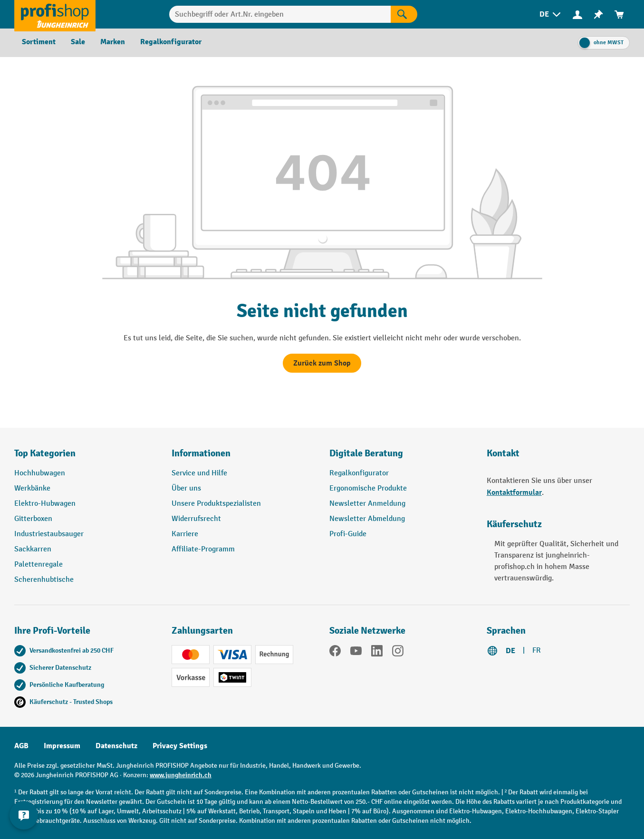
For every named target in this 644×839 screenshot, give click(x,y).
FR (537, 651)
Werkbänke (32, 488)
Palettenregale (38, 564)
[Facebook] (335, 653)
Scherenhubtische (44, 580)
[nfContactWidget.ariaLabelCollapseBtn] (24, 815)
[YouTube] (356, 653)
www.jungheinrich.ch (181, 775)
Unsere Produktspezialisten (216, 504)
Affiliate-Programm (203, 549)
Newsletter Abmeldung (367, 519)
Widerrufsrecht (196, 519)
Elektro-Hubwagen (45, 504)
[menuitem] (551, 14)
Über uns (186, 488)
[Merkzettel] (598, 14)
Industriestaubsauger (49, 534)
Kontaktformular (514, 492)
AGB (21, 746)
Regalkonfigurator (359, 473)
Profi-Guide (348, 534)
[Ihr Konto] (577, 14)
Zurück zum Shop (322, 363)
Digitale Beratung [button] (366, 453)
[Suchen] (404, 14)
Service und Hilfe (199, 473)
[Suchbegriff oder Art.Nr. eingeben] (280, 14)
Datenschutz (116, 746)
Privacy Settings (180, 746)
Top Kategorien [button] (45, 453)
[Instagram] (398, 653)
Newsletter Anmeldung (367, 504)
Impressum (62, 746)
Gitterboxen (33, 519)
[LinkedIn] (377, 653)
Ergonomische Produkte (368, 488)
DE (510, 651)
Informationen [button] (201, 453)
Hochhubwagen (40, 473)
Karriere (185, 534)
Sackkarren (33, 549)
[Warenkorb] (619, 14)
